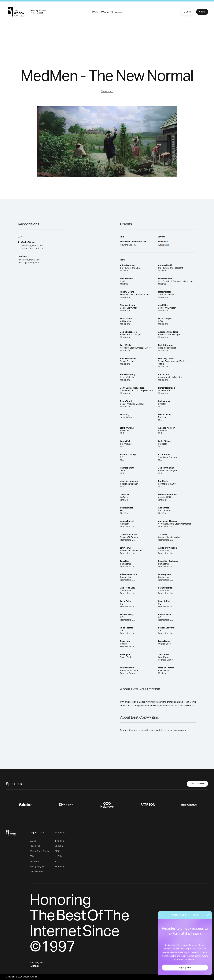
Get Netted (35, 861)
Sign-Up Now (185, 968)
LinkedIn (59, 846)
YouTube (59, 856)
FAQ (32, 856)
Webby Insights (37, 867)
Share (202, 12)
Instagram (60, 841)
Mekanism (107, 91)
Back (187, 12)
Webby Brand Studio (39, 851)
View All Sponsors (197, 784)
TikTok (58, 851)
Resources (35, 846)
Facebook (59, 867)
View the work (127, 245)
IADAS (33, 841)
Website (162, 245)
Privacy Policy (36, 872)
